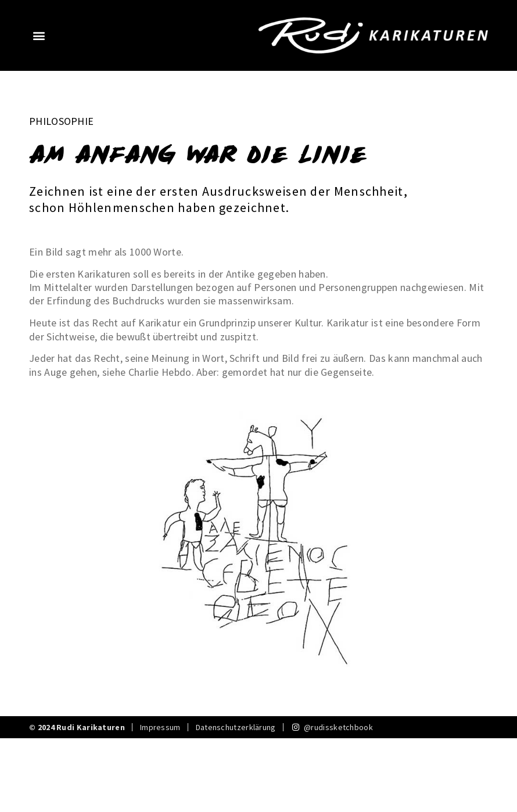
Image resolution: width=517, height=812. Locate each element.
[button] (39, 35)
